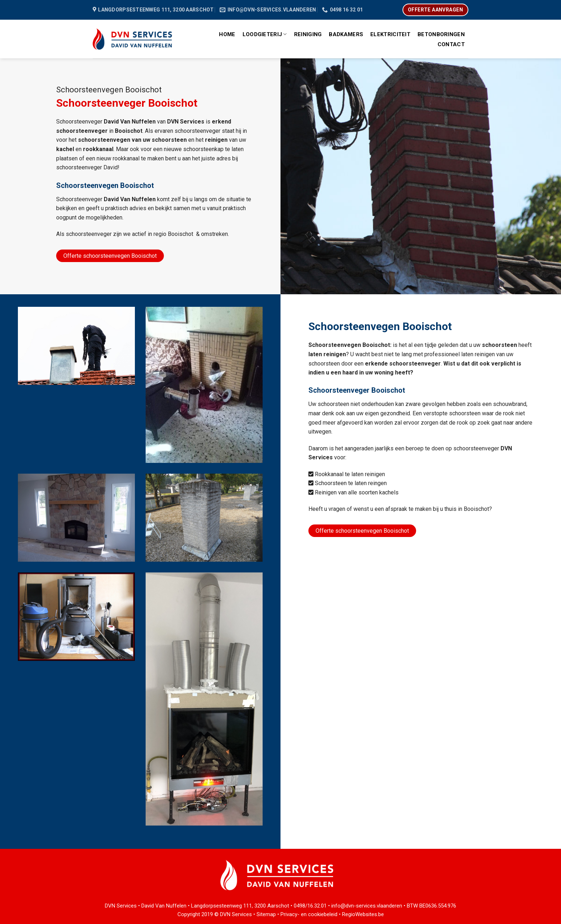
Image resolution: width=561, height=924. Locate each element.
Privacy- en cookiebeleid (309, 914)
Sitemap (266, 914)
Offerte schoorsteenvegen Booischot (110, 256)
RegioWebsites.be (363, 914)
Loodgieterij (265, 34)
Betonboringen (441, 34)
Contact (451, 44)
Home (227, 34)
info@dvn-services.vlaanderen (367, 906)
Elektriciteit (390, 34)
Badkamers (346, 34)
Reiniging (308, 34)
